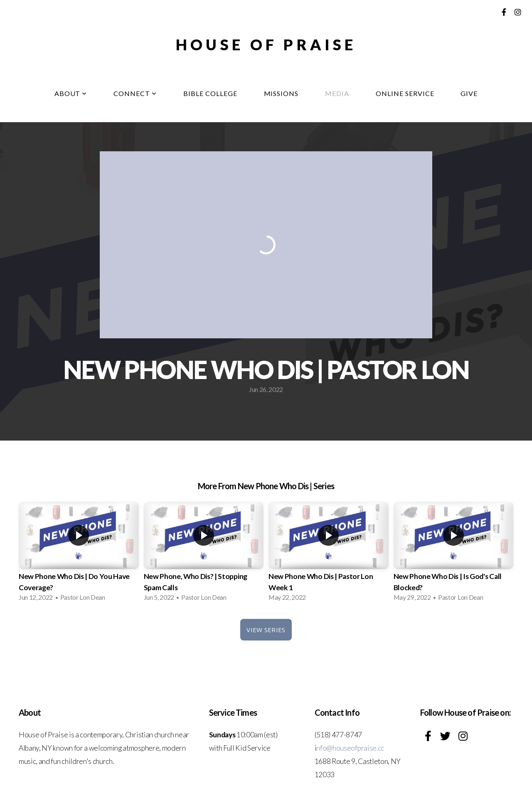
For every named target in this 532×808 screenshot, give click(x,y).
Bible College (210, 93)
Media (337, 93)
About (71, 93)
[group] (79, 554)
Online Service (405, 93)
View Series (266, 630)
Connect (135, 93)
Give (469, 93)
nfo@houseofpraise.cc (350, 748)
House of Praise (266, 44)
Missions (281, 93)
